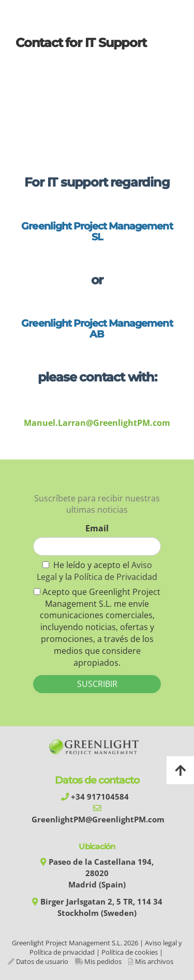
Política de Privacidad (116, 577)
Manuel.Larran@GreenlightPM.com (97, 423)
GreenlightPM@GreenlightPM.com (98, 820)
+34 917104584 (100, 797)
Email (97, 528)
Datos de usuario (42, 961)
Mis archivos (154, 961)
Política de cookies (130, 952)
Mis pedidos (103, 961)
